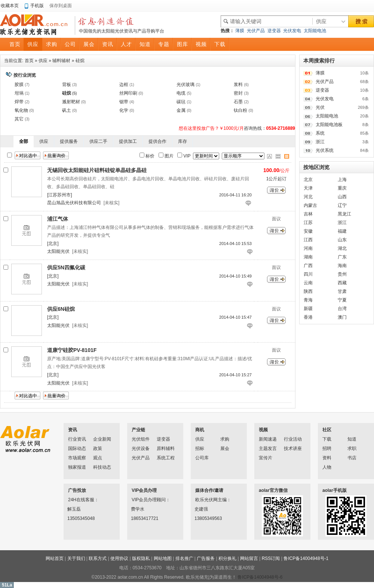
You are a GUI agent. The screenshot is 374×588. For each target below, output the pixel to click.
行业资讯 (77, 439)
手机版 (37, 6)
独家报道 (77, 467)
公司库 (202, 458)
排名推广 (184, 558)
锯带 (124, 102)
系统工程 (166, 458)
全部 (24, 141)
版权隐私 (141, 558)
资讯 (73, 430)
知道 (352, 439)
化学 (124, 110)
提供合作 (157, 141)
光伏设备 (141, 448)
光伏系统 (325, 150)
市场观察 (77, 458)
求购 (225, 439)
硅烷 (80, 61)
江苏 (308, 223)
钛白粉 (240, 110)
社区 (327, 430)
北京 (308, 180)
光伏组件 (141, 439)
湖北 (342, 248)
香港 (308, 317)
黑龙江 (344, 214)
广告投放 (77, 490)
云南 (308, 283)
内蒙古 (310, 205)
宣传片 (266, 458)
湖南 (308, 257)
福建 (342, 231)
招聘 (327, 448)
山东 (342, 240)
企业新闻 (102, 439)
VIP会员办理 (144, 490)
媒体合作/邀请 (209, 490)
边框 (124, 85)
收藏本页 (10, 6)
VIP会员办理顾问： (141, 500)
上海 (342, 180)
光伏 (320, 107)
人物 (327, 467)
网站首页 (55, 558)
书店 (352, 458)
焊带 (19, 102)
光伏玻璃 (186, 85)
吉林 (308, 214)
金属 (181, 110)
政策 (98, 448)
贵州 (342, 274)
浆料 (238, 85)
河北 (308, 197)
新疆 (308, 309)
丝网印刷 (128, 93)
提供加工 (128, 141)
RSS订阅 (271, 558)
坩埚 (19, 93)
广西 (308, 266)
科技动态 (102, 467)
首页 (29, 61)
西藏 (342, 283)
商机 (200, 430)
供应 (43, 61)
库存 (183, 141)
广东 (342, 257)
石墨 (238, 102)
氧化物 (21, 110)
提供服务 (69, 141)
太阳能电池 (315, 31)
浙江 (320, 142)
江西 (308, 240)
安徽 (308, 231)
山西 (342, 197)
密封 (238, 93)
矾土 (67, 110)
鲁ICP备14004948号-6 (260, 577)
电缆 (181, 93)
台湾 (342, 309)
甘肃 (342, 291)
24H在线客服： (78, 500)
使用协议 (119, 558)
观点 (98, 458)
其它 (19, 119)
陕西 (308, 291)
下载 (327, 439)
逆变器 (274, 31)
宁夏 (342, 300)
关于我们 (76, 558)
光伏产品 (256, 31)
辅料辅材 (61, 61)
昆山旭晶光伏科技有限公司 (74, 203)
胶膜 (19, 85)
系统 (320, 133)
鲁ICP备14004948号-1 (306, 558)
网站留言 (249, 558)
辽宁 (342, 205)
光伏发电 (292, 31)
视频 (263, 430)
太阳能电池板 (329, 125)
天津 (308, 188)
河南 (308, 248)
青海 (308, 300)
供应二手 (98, 141)
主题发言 (268, 448)
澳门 (342, 317)
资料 (327, 458)
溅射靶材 (71, 102)
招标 (200, 448)
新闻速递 (268, 439)
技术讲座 (293, 448)
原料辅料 (166, 448)
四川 (308, 274)
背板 (67, 85)
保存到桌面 (61, 6)
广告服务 (206, 558)
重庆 (342, 188)
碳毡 (181, 102)
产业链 (138, 430)
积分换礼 (227, 558)
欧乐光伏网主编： (205, 500)
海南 (342, 266)
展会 (225, 448)
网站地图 (163, 558)
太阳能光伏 (58, 251)
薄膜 (240, 31)
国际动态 (77, 448)
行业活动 (293, 439)
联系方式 (98, 558)
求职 (352, 448)
